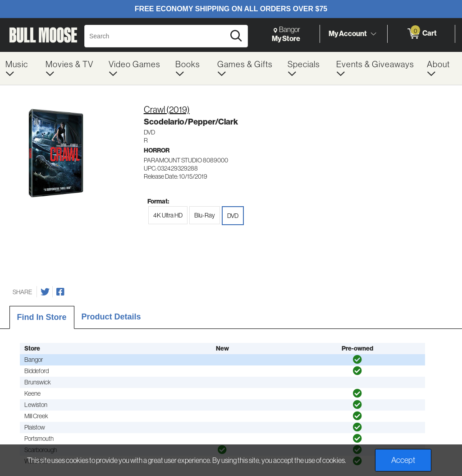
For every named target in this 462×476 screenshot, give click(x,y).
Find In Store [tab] (42, 317)
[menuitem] (20, 68)
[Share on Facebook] (60, 292)
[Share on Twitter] (45, 292)
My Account (348, 33)
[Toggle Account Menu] (373, 34)
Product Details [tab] (111, 317)
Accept (403, 460)
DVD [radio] (233, 216)
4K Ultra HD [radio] (168, 215)
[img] (357, 360)
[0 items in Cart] (421, 34)
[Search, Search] (156, 36)
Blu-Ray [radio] (205, 215)
